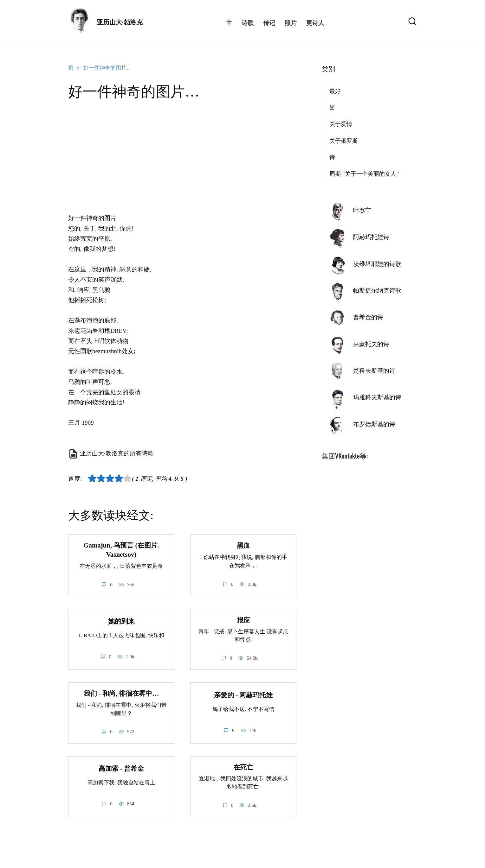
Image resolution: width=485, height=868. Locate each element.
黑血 (243, 546)
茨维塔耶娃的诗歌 (377, 264)
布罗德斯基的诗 (374, 424)
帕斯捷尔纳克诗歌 (377, 291)
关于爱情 (341, 124)
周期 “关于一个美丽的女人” (364, 174)
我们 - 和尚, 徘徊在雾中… (121, 694)
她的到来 (121, 621)
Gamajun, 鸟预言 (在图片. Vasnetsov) (121, 550)
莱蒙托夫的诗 (371, 344)
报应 (243, 620)
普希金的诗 (368, 317)
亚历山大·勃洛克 (120, 22)
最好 (335, 91)
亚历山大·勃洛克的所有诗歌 (117, 453)
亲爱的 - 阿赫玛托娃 (243, 695)
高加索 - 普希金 (121, 769)
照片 (291, 22)
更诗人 (315, 22)
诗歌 (248, 22)
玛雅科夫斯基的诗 (377, 397)
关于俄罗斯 (344, 141)
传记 (269, 22)
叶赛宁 (362, 210)
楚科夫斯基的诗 (374, 371)
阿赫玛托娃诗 (371, 237)
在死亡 (243, 767)
